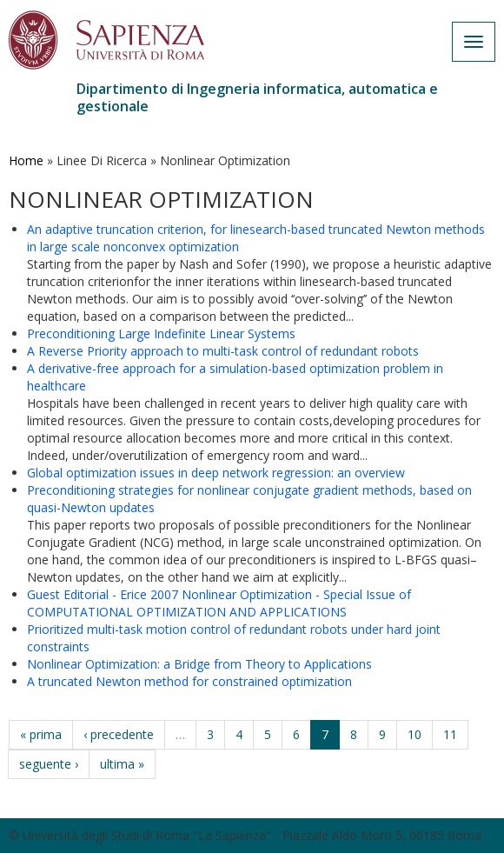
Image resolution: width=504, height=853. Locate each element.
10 (414, 734)
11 (450, 734)
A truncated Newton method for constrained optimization (189, 681)
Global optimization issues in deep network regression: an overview (216, 473)
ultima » (122, 764)
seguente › (49, 764)
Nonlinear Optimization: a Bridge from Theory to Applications (199, 664)
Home (26, 160)
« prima (41, 734)
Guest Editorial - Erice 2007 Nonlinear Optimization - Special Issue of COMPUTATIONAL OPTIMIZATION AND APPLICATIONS (219, 603)
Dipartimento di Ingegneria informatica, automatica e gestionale (257, 97)
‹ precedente (119, 734)
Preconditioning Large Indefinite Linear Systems (161, 333)
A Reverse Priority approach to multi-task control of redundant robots (223, 351)
